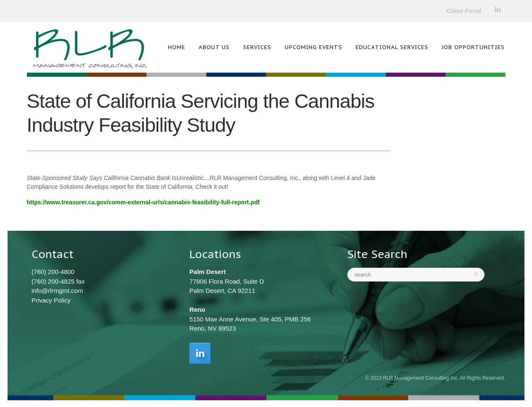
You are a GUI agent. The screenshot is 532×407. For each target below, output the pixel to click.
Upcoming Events (313, 47)
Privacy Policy (51, 300)
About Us (214, 47)
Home (177, 47)
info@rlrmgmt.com (57, 291)
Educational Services (392, 47)
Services (257, 47)
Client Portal (464, 11)
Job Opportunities (473, 47)
